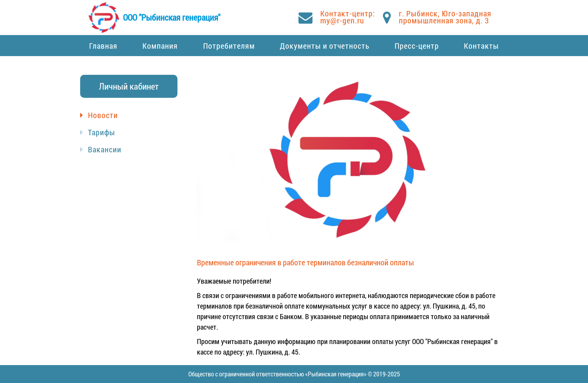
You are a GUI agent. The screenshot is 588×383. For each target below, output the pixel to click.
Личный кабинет (129, 86)
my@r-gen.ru (342, 20)
